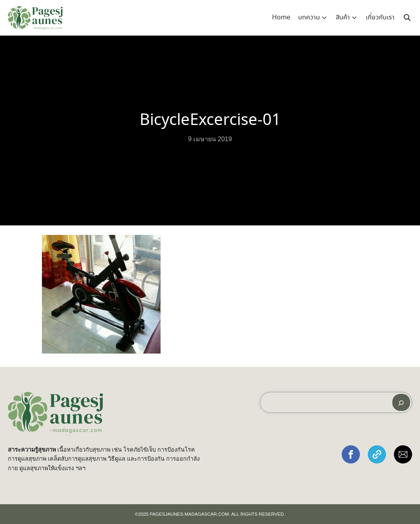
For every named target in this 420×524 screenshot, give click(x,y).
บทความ (309, 18)
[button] (351, 454)
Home (281, 18)
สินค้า (343, 18)
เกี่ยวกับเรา (380, 18)
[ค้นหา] (401, 402)
